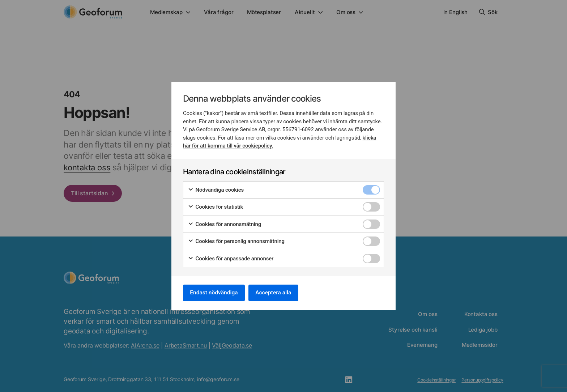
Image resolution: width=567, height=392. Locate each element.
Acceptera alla (277, 293)
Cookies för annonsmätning (224, 224)
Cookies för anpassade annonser (231, 258)
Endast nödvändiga (215, 293)
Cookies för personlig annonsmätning (236, 241)
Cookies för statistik (215, 207)
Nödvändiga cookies (216, 189)
